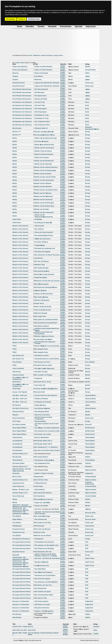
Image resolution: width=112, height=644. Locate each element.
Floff (87, 542)
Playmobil (16, 555)
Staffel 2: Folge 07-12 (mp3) (44, 473)
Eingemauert (39, 477)
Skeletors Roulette (41, 313)
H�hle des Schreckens (43, 239)
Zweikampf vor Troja (42, 115)
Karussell (88, 425)
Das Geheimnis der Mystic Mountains (47, 255)
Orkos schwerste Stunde (43, 307)
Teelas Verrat (39, 303)
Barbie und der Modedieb (43, 187)
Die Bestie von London (43, 605)
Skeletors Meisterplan (42, 300)
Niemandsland (40, 490)
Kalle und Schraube (42, 73)
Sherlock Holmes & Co (20, 454)
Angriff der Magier (41, 278)
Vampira (15, 76)
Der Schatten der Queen (43, 592)
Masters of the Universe (20, 226)
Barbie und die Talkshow (43, 183)
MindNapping (17, 526)
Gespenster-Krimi (18, 483)
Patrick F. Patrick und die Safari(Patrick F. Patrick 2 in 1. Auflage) (46, 555)
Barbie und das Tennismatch (45, 148)
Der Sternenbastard (42, 89)
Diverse (31, 627)
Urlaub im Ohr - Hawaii (20, 627)
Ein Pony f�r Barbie (42, 141)
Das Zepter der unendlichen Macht (46, 320)
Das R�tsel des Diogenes (44, 572)
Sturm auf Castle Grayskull (44, 232)
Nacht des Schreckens (42, 415)
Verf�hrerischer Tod (42, 566)
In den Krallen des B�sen (44, 339)
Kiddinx (88, 457)
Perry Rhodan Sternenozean (22, 89)
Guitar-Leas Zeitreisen (20, 67)
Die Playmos (17, 405)
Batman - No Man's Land (21, 490)
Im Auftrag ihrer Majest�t (44, 223)
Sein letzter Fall (40, 385)
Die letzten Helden (19, 463)
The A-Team (16, 421)
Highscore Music (91, 470)
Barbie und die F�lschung (44, 196)
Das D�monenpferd (42, 284)
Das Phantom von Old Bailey (45, 548)
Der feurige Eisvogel (42, 268)
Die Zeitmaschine (41, 588)
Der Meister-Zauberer (42, 326)
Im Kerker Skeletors (42, 242)
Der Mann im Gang (41, 372)
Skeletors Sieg (40, 265)
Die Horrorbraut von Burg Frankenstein (43, 418)
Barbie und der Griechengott (44, 203)
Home (31, 55)
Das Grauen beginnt (42, 601)
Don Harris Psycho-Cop (20, 408)
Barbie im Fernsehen (42, 158)
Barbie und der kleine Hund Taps (46, 138)
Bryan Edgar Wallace (19, 428)
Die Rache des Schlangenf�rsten (46, 287)
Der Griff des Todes (41, 480)
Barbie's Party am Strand (43, 151)
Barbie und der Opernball (43, 164)
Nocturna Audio (90, 513)
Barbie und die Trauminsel (44, 200)
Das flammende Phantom (43, 493)
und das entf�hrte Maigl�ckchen (46, 389)
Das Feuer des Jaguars (43, 579)
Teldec (87, 73)
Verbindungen (40, 526)
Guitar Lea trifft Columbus (44, 67)
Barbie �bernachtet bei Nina (45, 145)
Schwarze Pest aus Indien (44, 365)
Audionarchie (90, 526)
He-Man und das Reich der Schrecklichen (44, 333)
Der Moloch (39, 76)
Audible (96, 634)
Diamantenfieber (40, 421)
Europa (88, 132)
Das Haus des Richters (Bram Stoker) (47, 450)
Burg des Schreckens (42, 608)
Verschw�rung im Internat (44, 499)
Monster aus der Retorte (43, 536)
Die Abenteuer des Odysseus (22, 102)
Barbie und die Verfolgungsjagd (46, 170)
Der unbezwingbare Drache (44, 235)
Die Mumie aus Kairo (42, 356)
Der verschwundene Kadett (44, 595)
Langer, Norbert (58, 55)
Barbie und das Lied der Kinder (45, 177)
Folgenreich (89, 473)
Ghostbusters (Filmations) (21, 539)
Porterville (16, 473)
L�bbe (87, 76)
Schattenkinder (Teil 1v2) (43, 552)
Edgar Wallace (17, 519)
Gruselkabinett (17, 441)
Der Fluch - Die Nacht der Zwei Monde (48, 558)
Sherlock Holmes (18, 375)
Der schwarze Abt (41, 519)
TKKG (14, 346)
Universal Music (90, 395)
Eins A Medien (90, 362)
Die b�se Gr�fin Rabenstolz (45, 369)
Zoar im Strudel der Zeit (43, 310)
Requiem (15, 415)
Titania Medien (90, 437)
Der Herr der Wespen (42, 261)
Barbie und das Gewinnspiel (44, 180)
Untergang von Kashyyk (43, 402)
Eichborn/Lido (90, 428)
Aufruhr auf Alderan (42, 399)
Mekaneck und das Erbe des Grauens (47, 281)
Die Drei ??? (17, 132)
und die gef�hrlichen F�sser (45, 135)
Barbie (15, 138)
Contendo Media (91, 477)
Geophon (96, 627)
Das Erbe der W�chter (43, 408)
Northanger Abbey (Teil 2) (43, 444)
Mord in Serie (17, 477)
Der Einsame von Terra (43, 362)
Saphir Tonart (90, 558)
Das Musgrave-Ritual (42, 412)
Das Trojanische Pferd (42, 122)
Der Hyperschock (41, 96)
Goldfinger (39, 219)
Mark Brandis (17, 128)
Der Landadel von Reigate (44, 375)
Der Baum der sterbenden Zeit (45, 248)
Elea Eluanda (17, 457)
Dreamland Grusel (19, 83)
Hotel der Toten (40, 532)
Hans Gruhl (32, 630)
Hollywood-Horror (41, 483)
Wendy (15, 499)
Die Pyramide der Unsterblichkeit (46, 323)
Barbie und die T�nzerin (43, 193)
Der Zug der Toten (41, 598)
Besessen (38, 80)
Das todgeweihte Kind (42, 463)
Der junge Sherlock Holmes (22, 542)
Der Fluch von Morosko (43, 529)
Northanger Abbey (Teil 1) (43, 441)
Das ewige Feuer (41, 316)
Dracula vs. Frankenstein (21, 601)
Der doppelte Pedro (41, 349)
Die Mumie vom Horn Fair (43, 585)
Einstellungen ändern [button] (34, 19)
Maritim (88, 67)
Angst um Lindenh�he (43, 503)
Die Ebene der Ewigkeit (43, 252)
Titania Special (17, 437)
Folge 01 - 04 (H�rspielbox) (44, 611)
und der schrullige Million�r (44, 132)
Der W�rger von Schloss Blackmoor (47, 428)
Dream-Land (89, 83)
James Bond (17, 219)
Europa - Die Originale (20, 392)
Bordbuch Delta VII (41, 128)
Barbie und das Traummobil (44, 212)
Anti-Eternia (39, 258)
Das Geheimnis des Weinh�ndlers (47, 582)
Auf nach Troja (40, 102)
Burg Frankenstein (19, 418)
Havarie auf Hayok (41, 99)
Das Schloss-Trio (18, 356)
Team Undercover (18, 486)
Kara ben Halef (40, 392)
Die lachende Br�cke (42, 271)
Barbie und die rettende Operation (46, 167)
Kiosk (87, 102)
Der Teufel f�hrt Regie (43, 516)
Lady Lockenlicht (18, 368)
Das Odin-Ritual (40, 569)
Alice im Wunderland (42, 437)
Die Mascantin (40, 92)
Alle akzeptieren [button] (11, 19)
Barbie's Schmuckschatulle (44, 154)
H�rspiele (37, 55)
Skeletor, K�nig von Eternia (44, 336)
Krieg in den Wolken (42, 506)
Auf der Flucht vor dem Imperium (46, 395)
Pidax (95, 630)
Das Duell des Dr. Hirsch (43, 382)
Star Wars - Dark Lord (20, 395)
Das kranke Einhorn (42, 457)
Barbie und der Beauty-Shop (44, 206)
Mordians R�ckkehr (42, 562)
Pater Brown (17, 372)
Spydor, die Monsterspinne (44, 294)
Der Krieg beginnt (41, 109)
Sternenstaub (39, 226)
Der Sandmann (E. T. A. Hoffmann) (46, 447)
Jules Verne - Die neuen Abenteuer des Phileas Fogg (22, 506)
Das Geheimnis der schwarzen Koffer (47, 431)
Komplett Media (90, 70)
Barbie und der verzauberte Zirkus (46, 190)
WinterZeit (89, 454)
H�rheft (88, 509)
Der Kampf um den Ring (43, 523)
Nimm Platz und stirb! (20, 630)
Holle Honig (16, 389)
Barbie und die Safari (42, 209)
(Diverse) (15, 73)
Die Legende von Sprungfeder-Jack (47, 545)
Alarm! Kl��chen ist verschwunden (47, 346)
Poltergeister (39, 539)
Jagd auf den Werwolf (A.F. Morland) (47, 83)
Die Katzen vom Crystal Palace (45, 575)
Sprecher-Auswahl (47, 55)
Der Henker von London (43, 434)
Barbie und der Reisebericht (44, 161)
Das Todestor (39, 229)
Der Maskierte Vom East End (44, 542)
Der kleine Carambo (19, 425)
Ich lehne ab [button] (22, 19)
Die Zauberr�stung (41, 297)
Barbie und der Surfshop (43, 174)
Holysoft (88, 463)
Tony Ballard (17, 516)
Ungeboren (39, 378)
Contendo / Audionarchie (90, 483)
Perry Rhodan (17, 362)
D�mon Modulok (41, 291)
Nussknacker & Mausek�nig (45, 460)
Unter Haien (39, 486)
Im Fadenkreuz (40, 496)
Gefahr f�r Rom (40, 405)
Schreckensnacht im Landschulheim (47, 359)
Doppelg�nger (40, 245)
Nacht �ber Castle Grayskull (45, 274)
